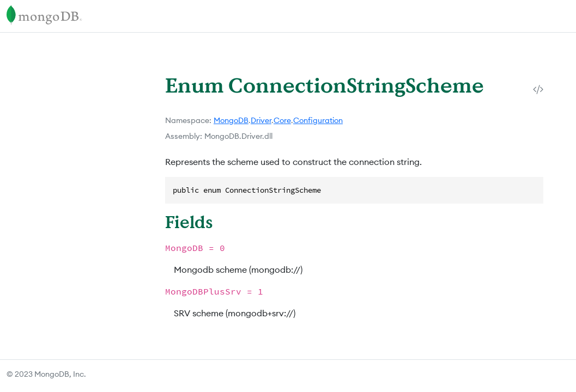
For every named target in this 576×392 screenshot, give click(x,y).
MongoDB (231, 120)
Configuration (318, 120)
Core (282, 120)
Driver (261, 120)
